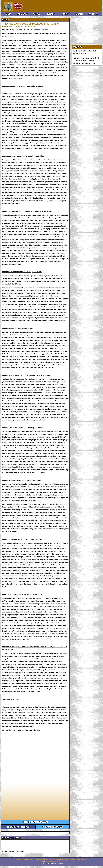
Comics (65, 14)
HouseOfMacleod (41, 29)
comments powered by (13, 851)
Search (93, 14)
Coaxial (37, 14)
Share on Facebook (18, 827)
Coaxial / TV (31, 860)
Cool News (22, 14)
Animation (57, 860)
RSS (43, 862)
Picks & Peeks (40, 860)
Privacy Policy (49, 862)
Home (8, 14)
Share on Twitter (53, 827)
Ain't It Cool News (18, 6)
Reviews (51, 14)
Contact (79, 14)
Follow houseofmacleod (35, 822)
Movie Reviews (49, 860)
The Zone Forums (82, 860)
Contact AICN (58, 862)
